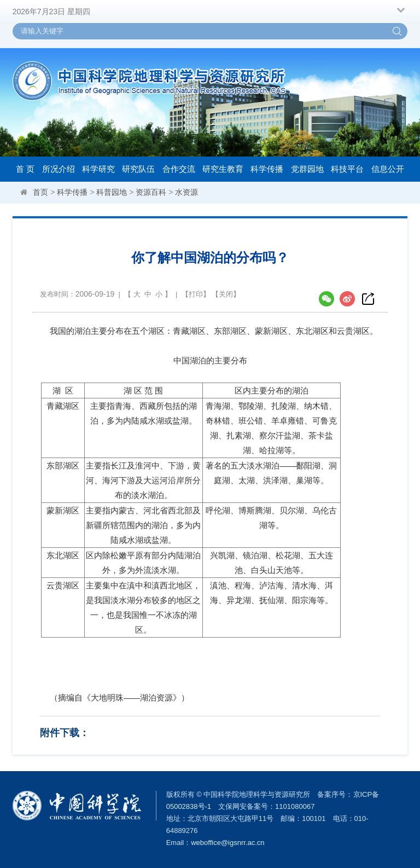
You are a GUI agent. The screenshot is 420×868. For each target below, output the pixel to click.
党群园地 (307, 169)
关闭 (226, 294)
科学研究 (98, 169)
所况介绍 (59, 169)
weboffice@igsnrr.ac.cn (227, 843)
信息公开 (388, 169)
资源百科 (151, 192)
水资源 (186, 192)
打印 (196, 294)
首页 (40, 192)
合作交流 (179, 169)
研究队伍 (138, 169)
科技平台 (347, 169)
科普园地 (112, 192)
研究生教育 (223, 169)
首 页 (25, 169)
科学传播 (267, 169)
